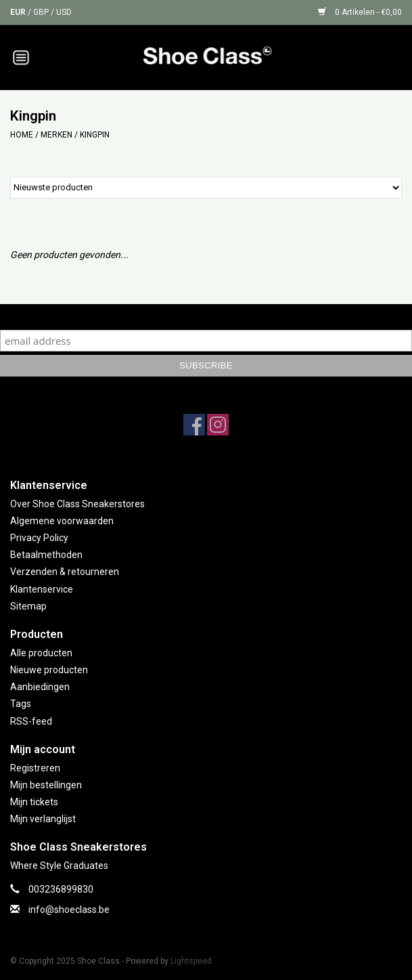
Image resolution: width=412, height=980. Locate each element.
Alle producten (41, 653)
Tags (21, 704)
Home (22, 135)
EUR (19, 12)
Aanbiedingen (40, 687)
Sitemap (28, 606)
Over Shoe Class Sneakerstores (77, 504)
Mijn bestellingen (46, 785)
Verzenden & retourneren (65, 572)
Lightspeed (191, 961)
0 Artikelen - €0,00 (360, 12)
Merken (56, 135)
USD (64, 12)
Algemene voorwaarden (62, 521)
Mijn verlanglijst (43, 819)
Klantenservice (42, 589)
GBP (42, 12)
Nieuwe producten (49, 670)
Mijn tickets (34, 802)
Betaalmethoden (46, 555)
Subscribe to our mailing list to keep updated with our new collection (206, 317)
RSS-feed (31, 721)
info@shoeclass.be (69, 910)
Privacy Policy (39, 538)
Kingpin (95, 135)
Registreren (35, 768)
